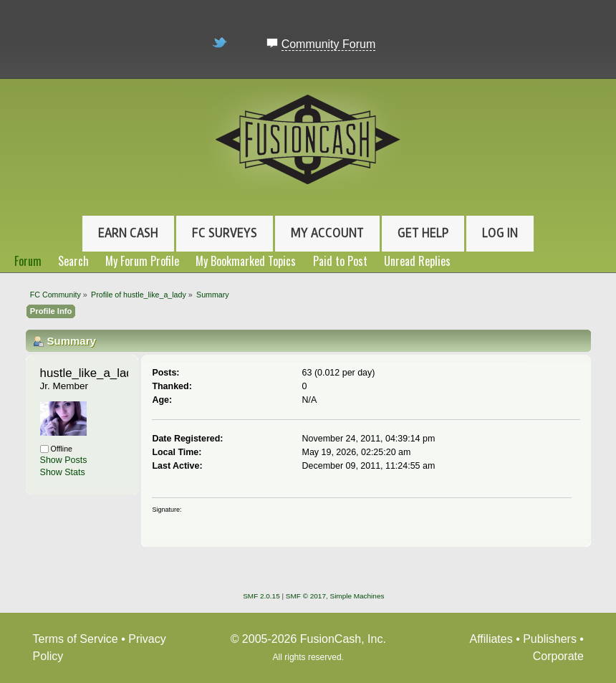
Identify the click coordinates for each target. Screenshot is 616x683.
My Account (327, 233)
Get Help (423, 233)
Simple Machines (357, 596)
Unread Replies (417, 261)
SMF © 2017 (306, 596)
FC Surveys (225, 233)
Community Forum (329, 44)
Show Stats (63, 472)
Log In (500, 233)
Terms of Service (76, 639)
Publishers (550, 639)
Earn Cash (128, 233)
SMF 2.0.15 (261, 596)
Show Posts (64, 460)
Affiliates (491, 639)
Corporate (558, 656)
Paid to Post (340, 261)
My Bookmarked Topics (246, 261)
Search (73, 261)
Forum (28, 261)
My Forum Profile (142, 261)
